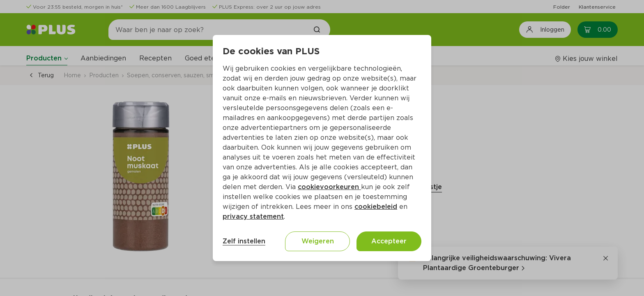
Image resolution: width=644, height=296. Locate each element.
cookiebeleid (376, 207)
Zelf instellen (244, 241)
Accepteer (389, 241)
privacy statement (253, 216)
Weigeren (318, 241)
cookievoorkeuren (329, 187)
